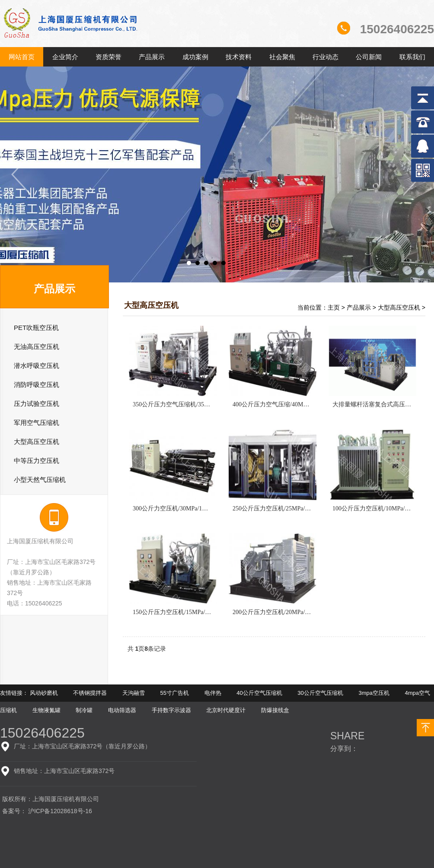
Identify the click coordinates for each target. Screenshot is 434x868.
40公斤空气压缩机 (259, 693)
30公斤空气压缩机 (320, 693)
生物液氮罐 (46, 710)
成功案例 (195, 57)
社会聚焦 (282, 57)
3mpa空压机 (374, 693)
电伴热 (213, 693)
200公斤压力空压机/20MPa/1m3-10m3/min (287, 612)
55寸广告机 (175, 693)
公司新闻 (369, 57)
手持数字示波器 (171, 710)
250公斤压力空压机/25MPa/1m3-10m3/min (287, 508)
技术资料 (239, 57)
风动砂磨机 (44, 693)
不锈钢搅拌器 (90, 693)
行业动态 (325, 57)
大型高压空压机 (399, 307)
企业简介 (65, 57)
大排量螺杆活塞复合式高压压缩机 (378, 404)
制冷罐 (84, 710)
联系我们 (412, 57)
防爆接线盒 (275, 710)
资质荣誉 (108, 57)
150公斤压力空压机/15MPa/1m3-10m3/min (188, 612)
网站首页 (22, 57)
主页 (334, 307)
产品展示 (152, 57)
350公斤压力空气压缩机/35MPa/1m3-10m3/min (194, 404)
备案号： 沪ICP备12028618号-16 (47, 811)
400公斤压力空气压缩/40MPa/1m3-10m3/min (290, 404)
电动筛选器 (122, 710)
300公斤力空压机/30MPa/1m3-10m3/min (185, 508)
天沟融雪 (134, 693)
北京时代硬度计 (226, 710)
